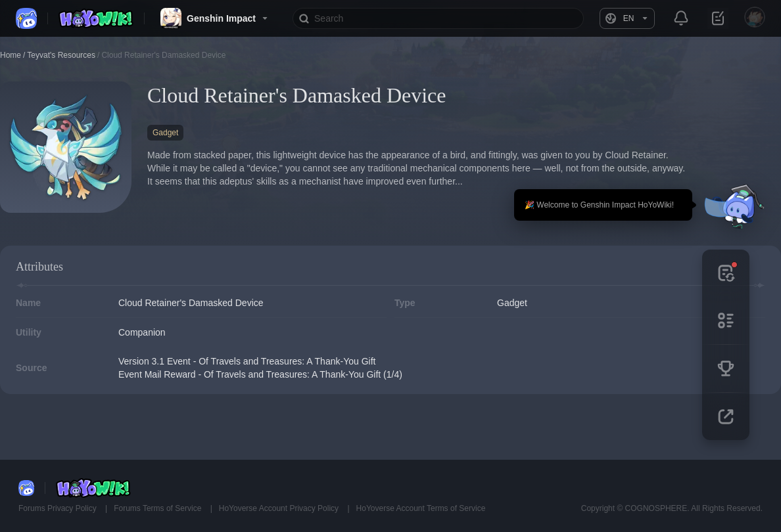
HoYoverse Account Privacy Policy (280, 508)
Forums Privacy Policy (59, 508)
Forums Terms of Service (158, 508)
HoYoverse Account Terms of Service (421, 508)
